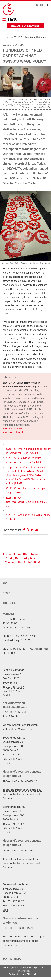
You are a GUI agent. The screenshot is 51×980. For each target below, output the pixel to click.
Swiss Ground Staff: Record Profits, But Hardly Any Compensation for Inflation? (23, 558)
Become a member (26, 26)
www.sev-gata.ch (12, 429)
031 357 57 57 (16, 687)
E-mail (7, 763)
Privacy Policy (23, 971)
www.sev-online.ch (13, 433)
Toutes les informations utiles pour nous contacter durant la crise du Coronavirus (23, 794)
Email (6, 910)
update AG (25, 974)
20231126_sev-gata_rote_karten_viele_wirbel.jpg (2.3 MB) (26, 502)
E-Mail (7, 695)
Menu (12, 20)
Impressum (38, 968)
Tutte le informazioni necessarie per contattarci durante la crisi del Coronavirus (23, 941)
